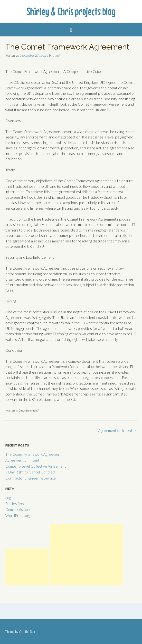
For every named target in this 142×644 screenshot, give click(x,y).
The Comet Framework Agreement (33, 454)
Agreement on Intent (117, 430)
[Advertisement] (27, 567)
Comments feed (18, 509)
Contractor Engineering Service (31, 478)
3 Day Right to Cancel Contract (30, 472)
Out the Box (27, 632)
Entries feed (15, 504)
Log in (10, 498)
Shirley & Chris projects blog (71, 11)
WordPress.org (18, 515)
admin (57, 55)
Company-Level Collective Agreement (36, 466)
